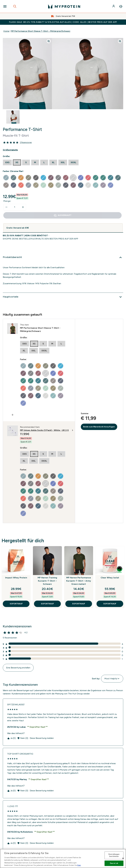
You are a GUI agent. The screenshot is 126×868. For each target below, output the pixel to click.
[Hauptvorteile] (63, 297)
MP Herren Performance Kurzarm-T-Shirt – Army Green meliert (79, 581)
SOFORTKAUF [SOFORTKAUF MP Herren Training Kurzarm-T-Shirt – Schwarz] (47, 604)
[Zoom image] (49, 41)
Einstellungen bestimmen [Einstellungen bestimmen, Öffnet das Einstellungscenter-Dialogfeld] (114, 855)
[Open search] (15, 6)
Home (6, 31)
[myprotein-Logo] (64, 6)
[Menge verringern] (6, 207)
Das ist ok (114, 863)
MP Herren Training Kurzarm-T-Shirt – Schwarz (47, 581)
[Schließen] (123, 858)
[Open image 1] (13, 117)
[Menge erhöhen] (23, 207)
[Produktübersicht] (63, 257)
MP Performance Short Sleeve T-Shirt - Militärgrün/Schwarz (41, 31)
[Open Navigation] (5, 6)
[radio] (7, 162)
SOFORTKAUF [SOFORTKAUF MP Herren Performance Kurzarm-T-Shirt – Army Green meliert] (79, 604)
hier (79, 865)
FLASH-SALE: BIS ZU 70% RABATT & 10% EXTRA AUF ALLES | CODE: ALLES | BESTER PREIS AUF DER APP (63, 22)
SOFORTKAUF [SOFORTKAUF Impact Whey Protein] (16, 604)
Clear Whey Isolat (110, 578)
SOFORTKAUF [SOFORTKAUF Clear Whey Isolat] (110, 604)
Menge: (7, 201)
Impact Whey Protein (16, 578)
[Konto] (114, 6)
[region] (63, 858)
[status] (15, 207)
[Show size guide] (63, 150)
